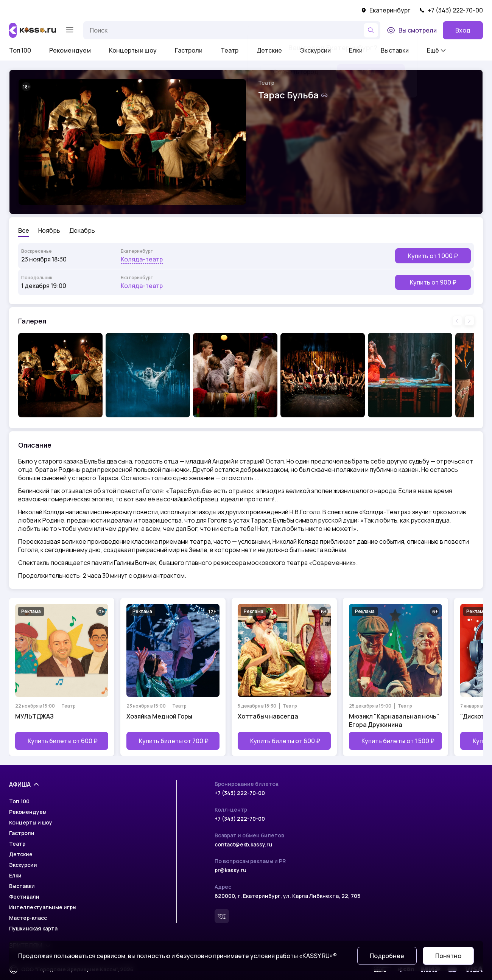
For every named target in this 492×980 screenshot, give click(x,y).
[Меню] (70, 30)
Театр (230, 50)
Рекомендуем (70, 50)
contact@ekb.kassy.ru (243, 844)
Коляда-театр (142, 259)
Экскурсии (23, 865)
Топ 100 (20, 50)
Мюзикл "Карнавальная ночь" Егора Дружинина (394, 720)
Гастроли (189, 50)
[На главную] (33, 30)
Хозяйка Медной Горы (159, 716)
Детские (21, 854)
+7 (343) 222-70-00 (451, 10)
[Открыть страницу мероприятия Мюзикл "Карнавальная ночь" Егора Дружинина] (395, 677)
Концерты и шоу (133, 50)
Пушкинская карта (33, 928)
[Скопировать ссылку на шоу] (324, 95)
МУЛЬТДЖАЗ (34, 716)
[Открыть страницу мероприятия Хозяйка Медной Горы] (173, 677)
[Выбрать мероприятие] (246, 256)
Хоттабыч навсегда (268, 716)
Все (24, 230)
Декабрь (82, 230)
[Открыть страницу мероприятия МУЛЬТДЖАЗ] (62, 677)
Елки (15, 875)
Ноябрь (49, 230)
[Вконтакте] (222, 916)
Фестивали (24, 897)
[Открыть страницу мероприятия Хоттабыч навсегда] (284, 677)
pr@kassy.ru (230, 870)
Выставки (22, 886)
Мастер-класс (28, 918)
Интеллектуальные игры (43, 907)
